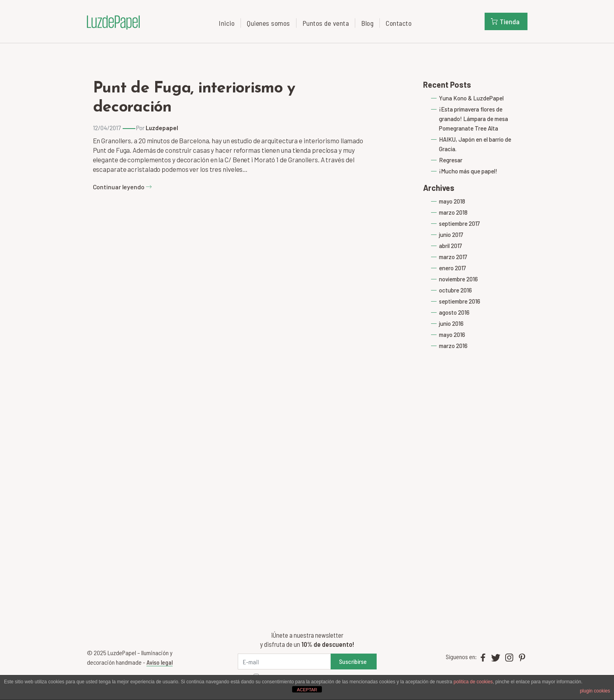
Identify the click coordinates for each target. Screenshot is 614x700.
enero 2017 (452, 268)
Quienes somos (269, 23)
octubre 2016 (455, 290)
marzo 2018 (453, 212)
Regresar (451, 160)
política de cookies (473, 682)
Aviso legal (160, 662)
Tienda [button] (505, 21)
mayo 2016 (452, 335)
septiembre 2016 (460, 301)
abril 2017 (450, 246)
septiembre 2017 (459, 223)
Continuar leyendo (122, 187)
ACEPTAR (307, 690)
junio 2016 (451, 323)
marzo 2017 (453, 257)
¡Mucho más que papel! (468, 171)
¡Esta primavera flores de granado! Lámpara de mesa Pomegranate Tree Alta (473, 119)
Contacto (399, 23)
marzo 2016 (453, 346)
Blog (367, 23)
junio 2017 (451, 235)
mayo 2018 (452, 201)
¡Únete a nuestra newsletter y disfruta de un (307, 639)
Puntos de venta (326, 23)
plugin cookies (595, 691)
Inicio (227, 23)
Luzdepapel (162, 128)
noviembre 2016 (458, 279)
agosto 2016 (454, 312)
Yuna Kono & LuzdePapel (471, 98)
